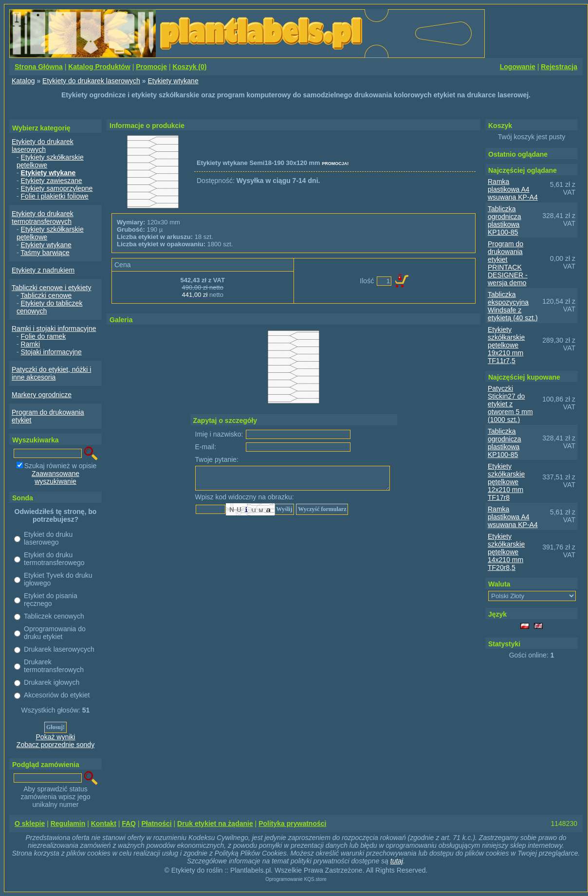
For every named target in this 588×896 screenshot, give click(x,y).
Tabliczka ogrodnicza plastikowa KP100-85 (505, 220)
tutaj (397, 861)
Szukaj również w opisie (61, 466)
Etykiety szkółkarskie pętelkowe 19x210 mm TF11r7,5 (506, 345)
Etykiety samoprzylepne (57, 188)
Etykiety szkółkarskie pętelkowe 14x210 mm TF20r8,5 (506, 552)
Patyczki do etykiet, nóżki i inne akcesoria (51, 373)
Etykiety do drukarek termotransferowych (43, 218)
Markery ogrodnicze (42, 395)
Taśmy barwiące (45, 253)
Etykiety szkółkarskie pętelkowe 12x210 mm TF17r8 (506, 482)
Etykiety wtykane (173, 81)
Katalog (23, 81)
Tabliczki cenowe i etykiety (51, 288)
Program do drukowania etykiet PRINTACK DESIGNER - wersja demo (508, 263)
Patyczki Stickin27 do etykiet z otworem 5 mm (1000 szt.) (510, 404)
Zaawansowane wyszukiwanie (55, 477)
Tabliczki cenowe (46, 295)
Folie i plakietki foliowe (55, 196)
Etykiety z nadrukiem (43, 270)
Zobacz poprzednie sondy (55, 745)
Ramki (31, 344)
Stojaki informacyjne (51, 352)
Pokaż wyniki (56, 737)
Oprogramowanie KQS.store (296, 879)
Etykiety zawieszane (52, 181)
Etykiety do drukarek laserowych (91, 81)
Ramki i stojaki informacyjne (54, 329)
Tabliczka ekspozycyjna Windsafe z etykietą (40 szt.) (513, 306)
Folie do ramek (44, 336)
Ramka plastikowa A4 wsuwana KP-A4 (513, 189)
